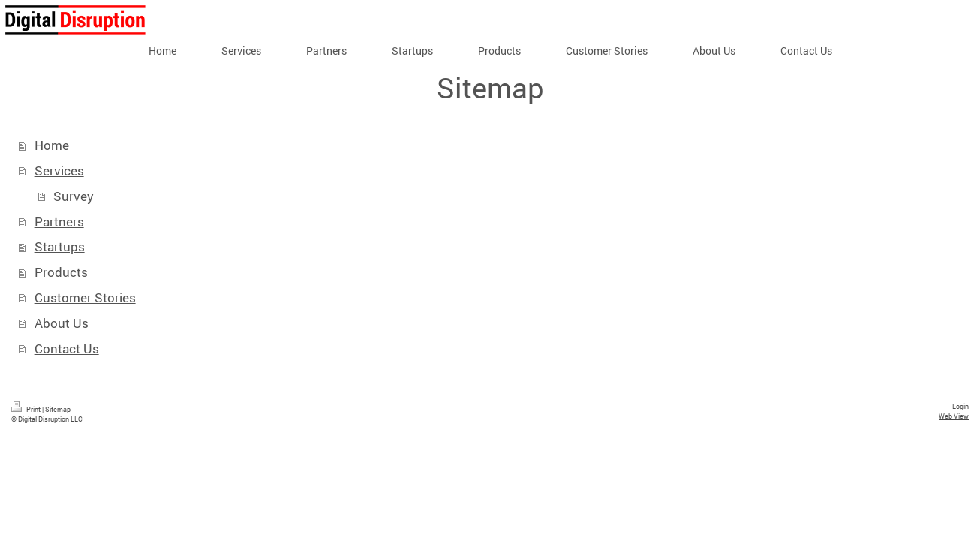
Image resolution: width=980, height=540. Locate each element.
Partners (59, 222)
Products (61, 272)
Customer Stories (85, 297)
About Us (62, 323)
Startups (60, 246)
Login (960, 406)
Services (59, 171)
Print (27, 409)
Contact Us (67, 348)
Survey (74, 196)
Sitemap (58, 409)
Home (52, 145)
